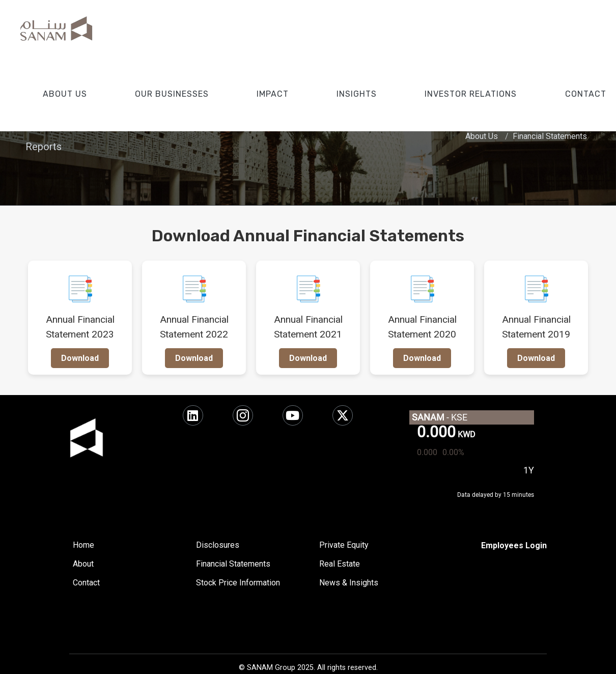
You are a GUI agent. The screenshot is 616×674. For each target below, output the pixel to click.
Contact (86, 583)
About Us (482, 136)
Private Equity (344, 545)
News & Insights (349, 583)
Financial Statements (550, 136)
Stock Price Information (238, 583)
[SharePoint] (514, 546)
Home (83, 545)
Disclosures (218, 545)
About (83, 564)
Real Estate (340, 564)
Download (80, 358)
